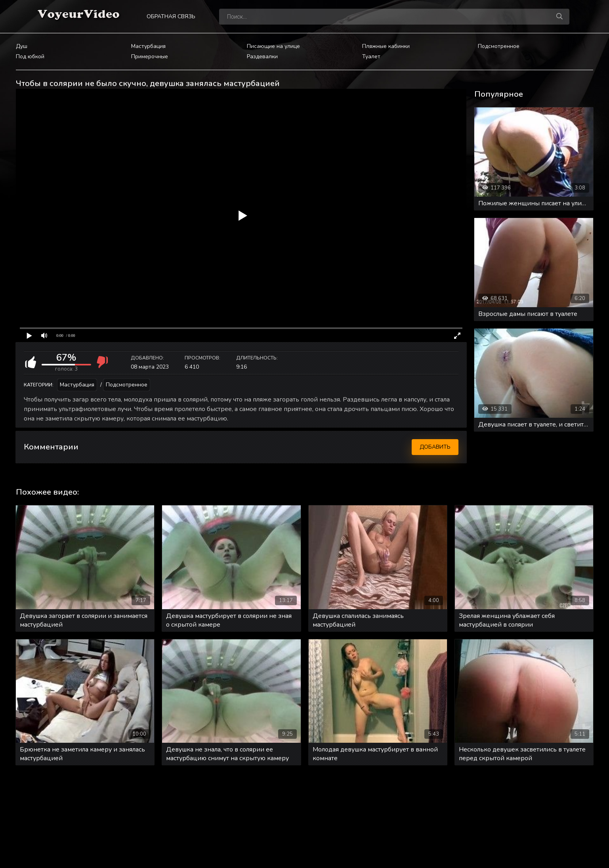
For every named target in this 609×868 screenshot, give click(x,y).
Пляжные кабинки (386, 46)
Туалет (371, 56)
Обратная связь (171, 16)
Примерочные (150, 56)
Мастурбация (148, 46)
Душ (22, 46)
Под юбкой (30, 56)
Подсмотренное (499, 46)
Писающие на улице (273, 46)
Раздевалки (262, 56)
